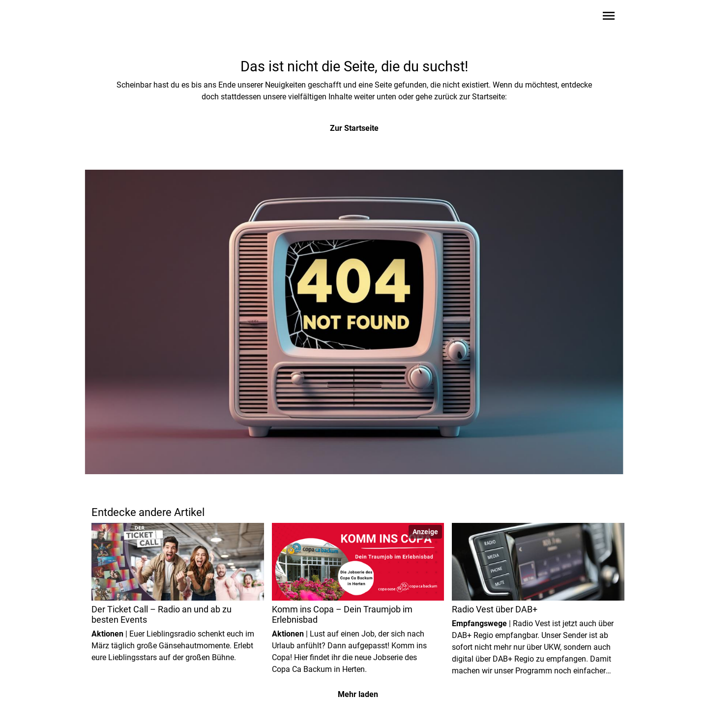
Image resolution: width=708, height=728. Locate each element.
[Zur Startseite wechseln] (115, 18)
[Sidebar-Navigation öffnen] (609, 17)
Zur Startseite (354, 128)
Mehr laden (358, 694)
